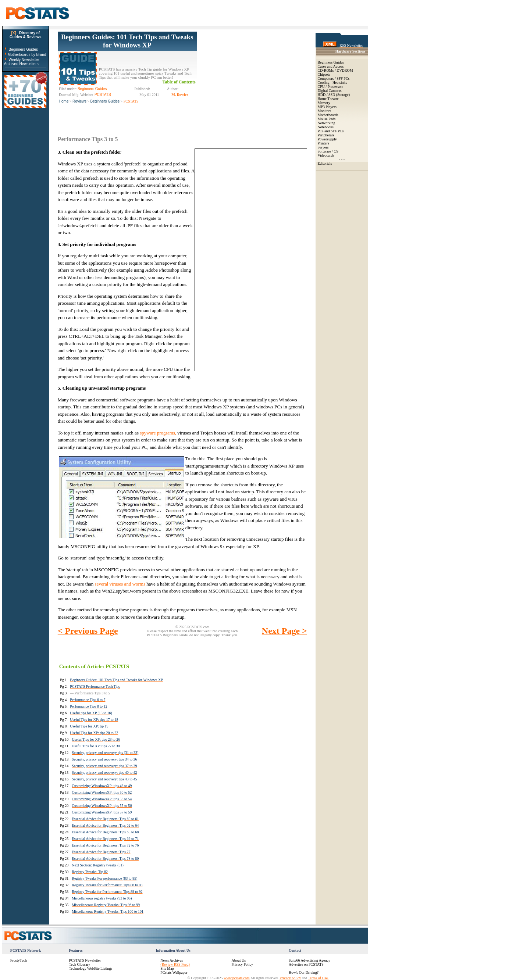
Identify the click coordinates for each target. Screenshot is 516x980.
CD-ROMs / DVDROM (335, 70)
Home (64, 101)
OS (336, 151)
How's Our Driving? (304, 972)
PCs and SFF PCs (331, 131)
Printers (323, 143)
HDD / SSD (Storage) (334, 95)
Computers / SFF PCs (334, 78)
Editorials (325, 163)
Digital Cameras (330, 91)
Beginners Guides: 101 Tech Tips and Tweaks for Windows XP (127, 41)
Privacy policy (290, 978)
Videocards (326, 155)
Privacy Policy (242, 964)
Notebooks (326, 127)
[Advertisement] (252, 78)
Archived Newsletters (21, 64)
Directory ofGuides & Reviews (26, 35)
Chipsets (324, 74)
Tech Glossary (80, 964)
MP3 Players (327, 107)
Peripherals (326, 135)
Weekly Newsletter (24, 60)
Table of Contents (179, 82)
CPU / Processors (331, 87)
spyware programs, (158, 433)
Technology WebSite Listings (91, 968)
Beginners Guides (23, 49)
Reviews (79, 101)
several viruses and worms (120, 584)
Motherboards (328, 115)
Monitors (325, 111)
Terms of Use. (318, 978)
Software (324, 151)
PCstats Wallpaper (174, 972)
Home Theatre (328, 99)
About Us (239, 960)
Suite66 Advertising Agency (309, 960)
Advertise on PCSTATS (306, 964)
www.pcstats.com (236, 978)
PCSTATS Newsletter (85, 960)
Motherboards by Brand (27, 55)
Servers (323, 147)
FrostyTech (19, 960)
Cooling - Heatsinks (332, 83)
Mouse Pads (327, 119)
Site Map (167, 968)
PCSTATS (131, 101)
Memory (324, 103)
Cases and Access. (331, 66)
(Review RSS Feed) (175, 964)
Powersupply (327, 139)
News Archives (172, 960)
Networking (327, 123)
